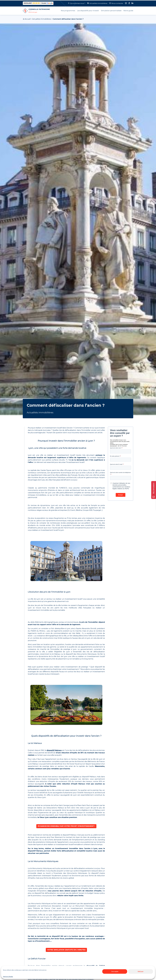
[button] (38, 3)
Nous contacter (117, 3)
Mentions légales (8, 977)
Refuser (141, 971)
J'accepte (115, 971)
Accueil (28, 19)
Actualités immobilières (98, 3)
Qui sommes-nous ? (78, 3)
